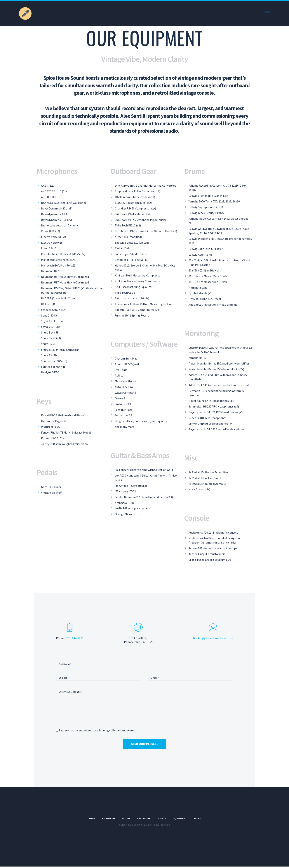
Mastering (143, 820)
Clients (162, 820)
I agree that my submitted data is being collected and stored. (97, 731)
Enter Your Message (70, 692)
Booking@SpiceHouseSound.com (212, 638)
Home (91, 820)
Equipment (180, 820)
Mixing (126, 820)
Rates (198, 820)
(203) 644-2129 (75, 638)
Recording (108, 820)
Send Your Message (145, 745)
